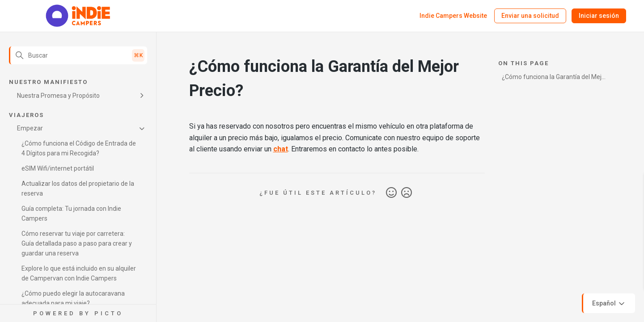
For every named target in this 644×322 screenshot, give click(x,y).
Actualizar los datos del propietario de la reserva (78, 188)
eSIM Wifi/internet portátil (58, 168)
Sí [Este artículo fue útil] (391, 193)
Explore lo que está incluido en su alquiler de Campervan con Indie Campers (79, 273)
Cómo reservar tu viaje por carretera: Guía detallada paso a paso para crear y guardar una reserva (77, 243)
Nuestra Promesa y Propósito (58, 96)
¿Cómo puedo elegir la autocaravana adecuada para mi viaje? (73, 298)
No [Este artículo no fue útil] (407, 193)
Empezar (30, 128)
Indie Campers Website (453, 16)
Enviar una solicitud (530, 16)
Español (609, 304)
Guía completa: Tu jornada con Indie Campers (71, 213)
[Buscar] (78, 55)
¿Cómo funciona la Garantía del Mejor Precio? (555, 78)
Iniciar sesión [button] (599, 16)
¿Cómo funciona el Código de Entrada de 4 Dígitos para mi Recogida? (79, 148)
